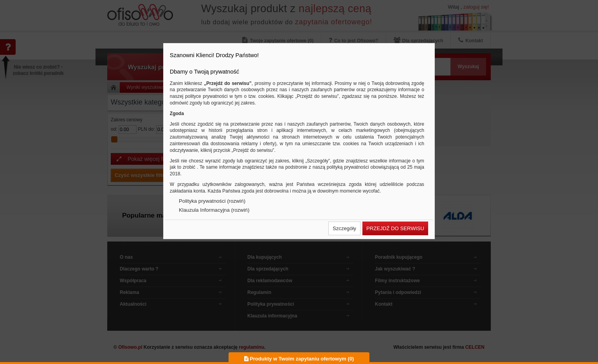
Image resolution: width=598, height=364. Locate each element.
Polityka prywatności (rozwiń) (212, 201)
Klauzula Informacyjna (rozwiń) (214, 210)
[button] (344, 228)
